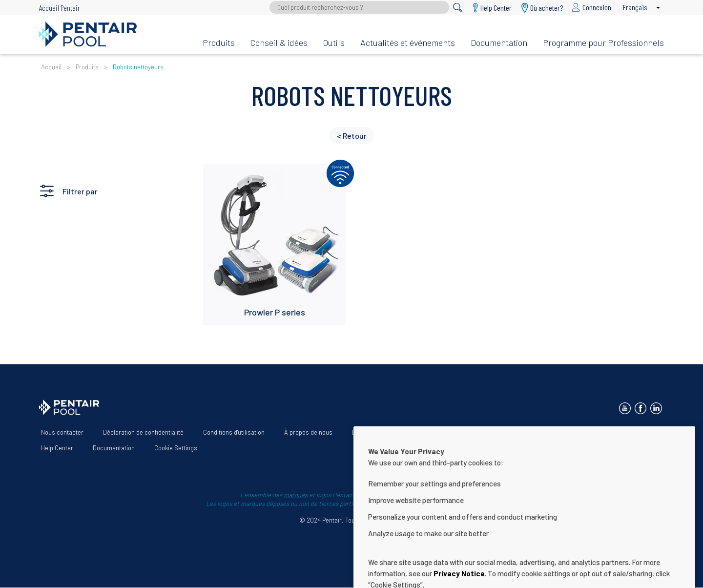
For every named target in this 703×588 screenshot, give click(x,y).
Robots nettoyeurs (138, 67)
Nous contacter (62, 432)
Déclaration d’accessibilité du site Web (405, 432)
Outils (334, 42)
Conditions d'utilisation (234, 432)
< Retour (352, 136)
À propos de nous (308, 432)
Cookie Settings (176, 448)
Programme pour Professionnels (603, 42)
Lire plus (225, 176)
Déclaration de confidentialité (143, 432)
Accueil (51, 67)
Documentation (499, 42)
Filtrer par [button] (80, 191)
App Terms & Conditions (589, 432)
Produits (219, 42)
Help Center (57, 448)
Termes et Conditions (507, 432)
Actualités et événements (408, 42)
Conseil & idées (279, 42)
